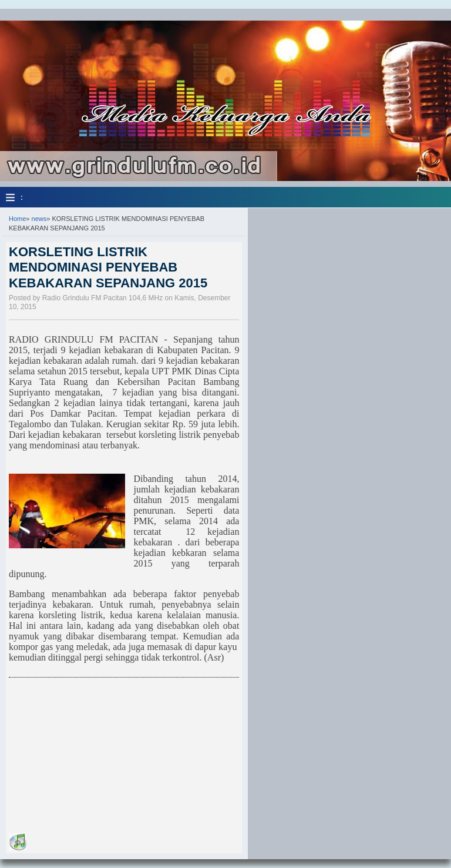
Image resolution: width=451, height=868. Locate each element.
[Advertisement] (97, 758)
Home (17, 219)
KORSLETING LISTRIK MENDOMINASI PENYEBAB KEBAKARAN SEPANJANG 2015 (108, 267)
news (39, 219)
